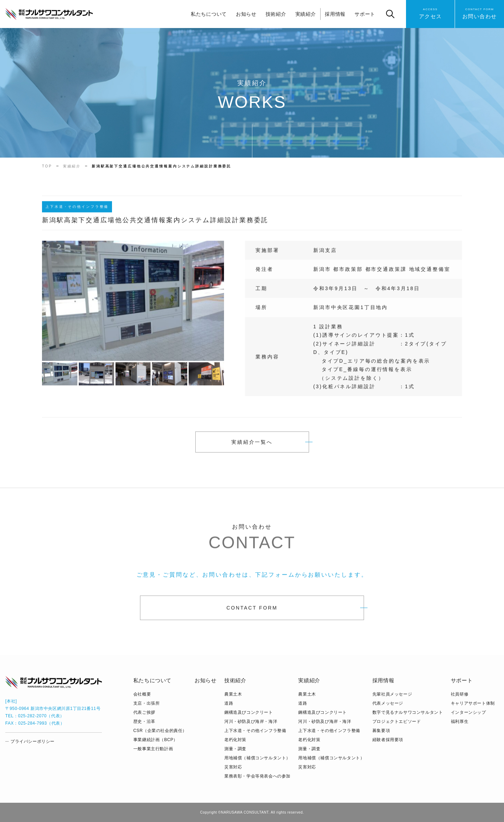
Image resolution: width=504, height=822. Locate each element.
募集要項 (381, 731)
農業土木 (233, 694)
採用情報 (335, 14)
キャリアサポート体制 (473, 703)
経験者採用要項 (388, 740)
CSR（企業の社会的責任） (160, 731)
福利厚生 (460, 721)
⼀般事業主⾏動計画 (153, 749)
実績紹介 (306, 14)
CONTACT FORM (252, 612)
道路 (229, 703)
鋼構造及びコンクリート (249, 712)
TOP (47, 166)
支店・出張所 (147, 703)
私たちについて (209, 14)
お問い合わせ (480, 13)
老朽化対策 (235, 740)
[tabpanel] (133, 305)
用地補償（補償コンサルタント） (257, 758)
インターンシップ (468, 712)
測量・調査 (235, 749)
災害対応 (233, 767)
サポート (365, 14)
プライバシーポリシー (33, 741)
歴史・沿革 (144, 721)
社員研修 (460, 694)
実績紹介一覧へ (252, 442)
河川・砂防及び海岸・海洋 (251, 721)
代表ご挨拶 (144, 712)
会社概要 (142, 694)
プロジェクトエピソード (397, 721)
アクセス (430, 13)
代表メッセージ (388, 703)
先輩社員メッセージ (392, 694)
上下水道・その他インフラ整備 (255, 731)
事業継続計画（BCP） (156, 740)
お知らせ (246, 14)
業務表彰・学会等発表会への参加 (257, 776)
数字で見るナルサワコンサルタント (408, 712)
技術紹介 (276, 14)
